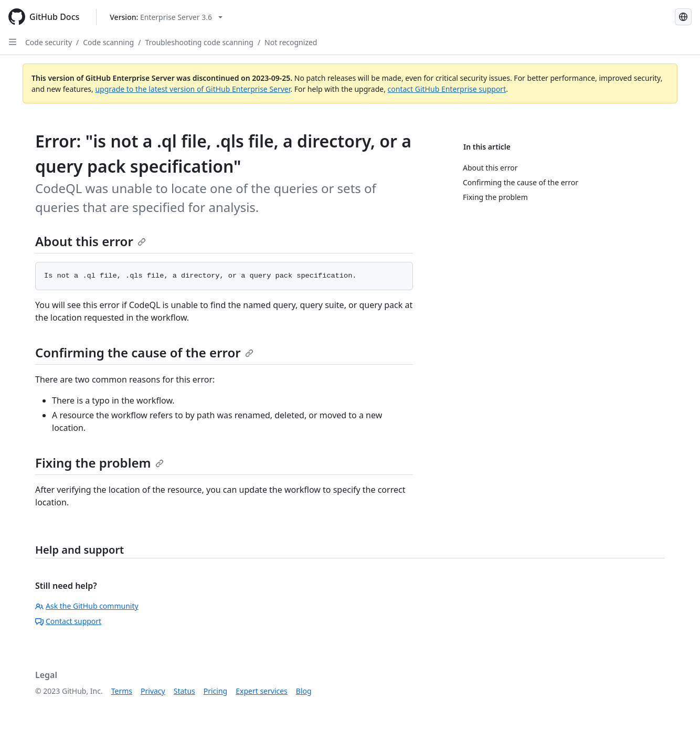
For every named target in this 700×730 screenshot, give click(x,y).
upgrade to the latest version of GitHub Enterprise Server (193, 89)
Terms (122, 691)
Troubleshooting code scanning (199, 42)
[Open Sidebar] (13, 42)
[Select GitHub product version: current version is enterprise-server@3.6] (166, 17)
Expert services (262, 691)
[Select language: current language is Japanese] (683, 17)
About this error (91, 241)
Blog (304, 691)
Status (184, 691)
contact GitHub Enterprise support (447, 89)
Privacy (153, 691)
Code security (49, 42)
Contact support (68, 621)
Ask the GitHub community (87, 606)
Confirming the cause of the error (144, 352)
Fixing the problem (99, 463)
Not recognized (291, 42)
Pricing (215, 691)
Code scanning (108, 42)
